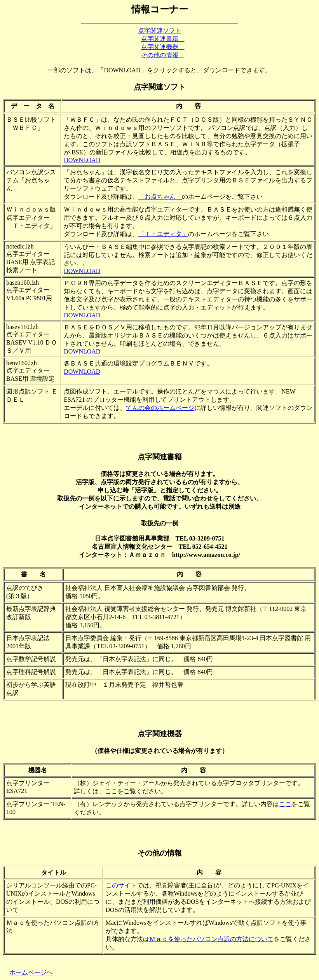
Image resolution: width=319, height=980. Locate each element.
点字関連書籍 (163, 39)
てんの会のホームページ (160, 408)
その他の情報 (163, 55)
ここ (111, 791)
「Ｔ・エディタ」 (163, 234)
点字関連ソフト (160, 31)
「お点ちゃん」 (160, 197)
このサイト (121, 885)
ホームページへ (31, 972)
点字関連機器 (163, 47)
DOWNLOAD (82, 160)
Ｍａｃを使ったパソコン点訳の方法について (211, 939)
